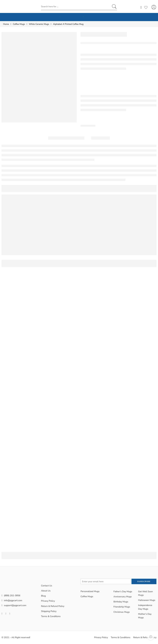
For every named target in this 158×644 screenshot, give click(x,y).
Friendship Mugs (122, 607)
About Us (46, 591)
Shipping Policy (49, 611)
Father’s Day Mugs (123, 591)
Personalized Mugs (90, 591)
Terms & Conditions (51, 616)
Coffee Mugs (19, 24)
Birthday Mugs (121, 602)
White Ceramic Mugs (39, 24)
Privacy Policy (48, 601)
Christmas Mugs (122, 612)
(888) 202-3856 (11, 595)
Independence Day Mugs (145, 607)
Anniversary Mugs (123, 597)
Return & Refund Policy (53, 606)
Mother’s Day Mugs (145, 616)
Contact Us (47, 586)
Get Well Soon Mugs (145, 593)
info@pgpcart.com (12, 600)
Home (6, 24)
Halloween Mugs (147, 600)
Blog (43, 596)
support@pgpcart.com (14, 605)
